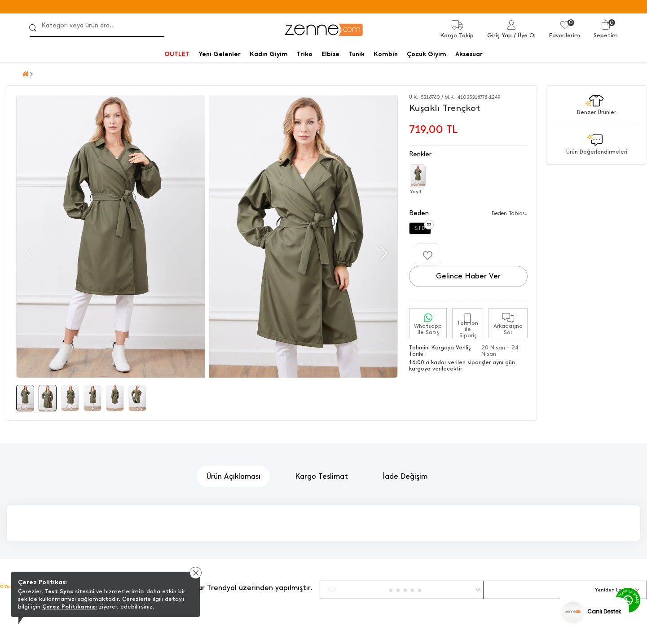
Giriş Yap (500, 35)
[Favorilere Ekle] (427, 255)
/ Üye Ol (525, 35)
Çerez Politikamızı (70, 607)
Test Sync (59, 591)
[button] (383, 253)
